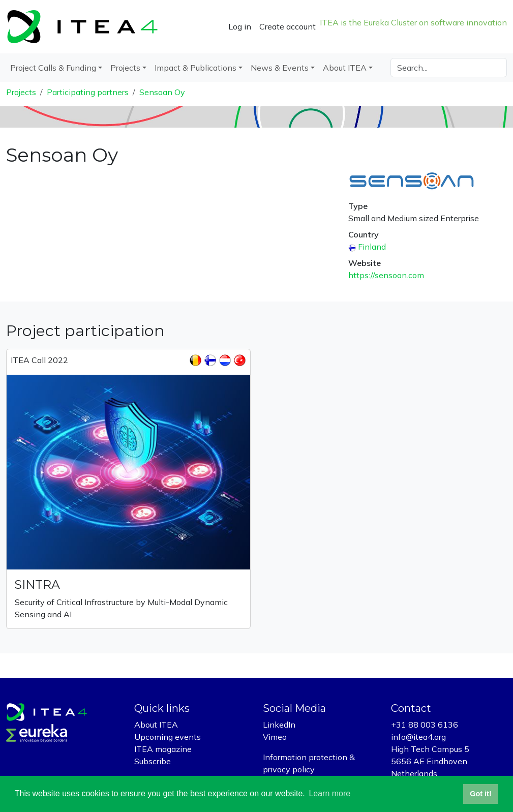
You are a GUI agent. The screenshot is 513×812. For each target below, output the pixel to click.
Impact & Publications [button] (195, 68)
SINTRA (37, 584)
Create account (288, 26)
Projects (21, 92)
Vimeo (275, 737)
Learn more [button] (329, 793)
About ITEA (156, 725)
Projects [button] (125, 68)
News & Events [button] (280, 68)
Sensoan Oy (162, 92)
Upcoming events (168, 737)
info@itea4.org (418, 737)
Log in (240, 26)
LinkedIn (279, 725)
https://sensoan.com (386, 275)
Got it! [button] (480, 794)
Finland (372, 247)
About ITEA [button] (345, 68)
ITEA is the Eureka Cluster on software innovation (413, 22)
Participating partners (88, 92)
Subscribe (153, 761)
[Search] (449, 68)
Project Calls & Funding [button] (53, 68)
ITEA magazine (163, 749)
